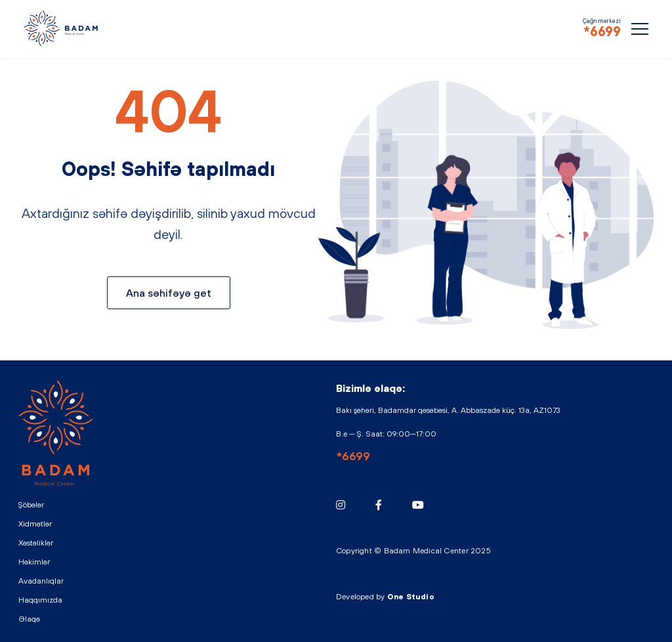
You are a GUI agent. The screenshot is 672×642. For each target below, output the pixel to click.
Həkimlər (34, 562)
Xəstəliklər (36, 543)
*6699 (602, 31)
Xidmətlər (35, 524)
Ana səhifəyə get (169, 293)
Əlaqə (29, 619)
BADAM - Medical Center (61, 28)
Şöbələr (31, 505)
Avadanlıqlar (41, 581)
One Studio (411, 597)
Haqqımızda (40, 600)
